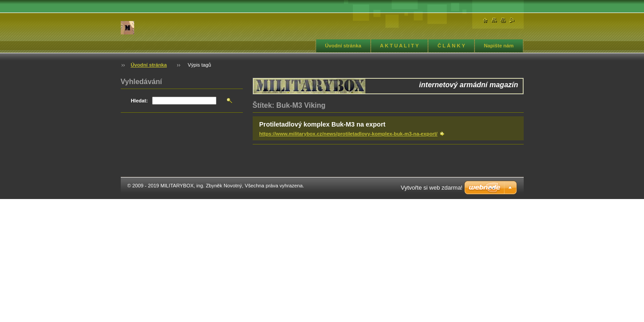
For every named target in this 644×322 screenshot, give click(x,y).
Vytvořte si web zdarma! (432, 188)
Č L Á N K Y (451, 46)
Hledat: (140, 101)
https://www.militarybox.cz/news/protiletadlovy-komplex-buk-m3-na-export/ (349, 134)
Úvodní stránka (343, 46)
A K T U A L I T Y (400, 46)
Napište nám (499, 46)
